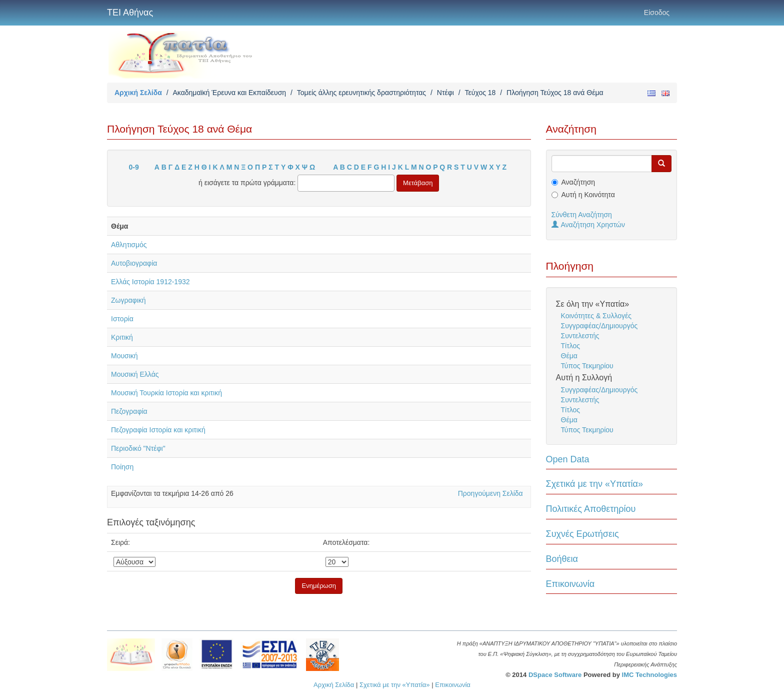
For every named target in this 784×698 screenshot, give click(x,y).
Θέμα (569, 356)
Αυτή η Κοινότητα (588, 195)
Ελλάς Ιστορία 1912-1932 (150, 282)
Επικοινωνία (570, 584)
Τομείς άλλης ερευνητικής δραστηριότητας (361, 93)
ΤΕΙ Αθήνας (130, 13)
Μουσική (124, 356)
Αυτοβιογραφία (134, 263)
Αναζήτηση (578, 182)
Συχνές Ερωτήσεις (582, 534)
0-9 (134, 167)
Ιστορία (122, 319)
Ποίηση (122, 467)
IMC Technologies (649, 675)
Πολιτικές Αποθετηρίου (591, 509)
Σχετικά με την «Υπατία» (595, 484)
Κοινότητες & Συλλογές (596, 316)
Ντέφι (445, 93)
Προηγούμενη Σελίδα (490, 493)
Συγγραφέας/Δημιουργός (599, 326)
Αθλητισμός (129, 245)
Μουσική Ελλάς (135, 374)
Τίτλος (571, 346)
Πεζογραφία (129, 411)
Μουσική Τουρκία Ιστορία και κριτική (166, 393)
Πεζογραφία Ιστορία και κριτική (158, 430)
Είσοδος (657, 13)
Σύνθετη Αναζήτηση (582, 215)
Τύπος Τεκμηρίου (587, 366)
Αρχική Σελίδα (138, 93)
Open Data (568, 459)
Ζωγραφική (128, 300)
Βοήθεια (562, 559)
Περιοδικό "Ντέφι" (138, 448)
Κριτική (122, 337)
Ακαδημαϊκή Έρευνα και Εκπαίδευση (229, 93)
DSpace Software (555, 675)
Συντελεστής (580, 336)
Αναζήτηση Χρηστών (588, 225)
